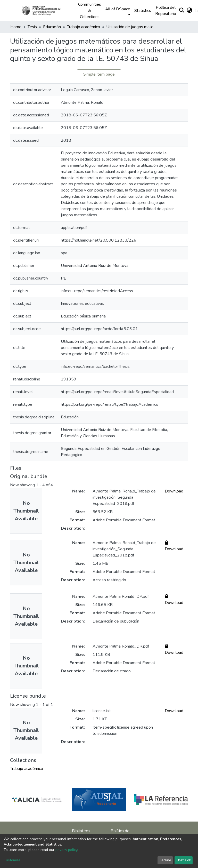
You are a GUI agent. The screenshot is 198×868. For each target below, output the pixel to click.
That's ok (183, 860)
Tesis (32, 27)
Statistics (143, 11)
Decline (165, 860)
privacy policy (66, 850)
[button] (189, 11)
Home (16, 27)
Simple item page (99, 74)
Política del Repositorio (166, 11)
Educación (52, 27)
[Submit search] (182, 11)
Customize (12, 860)
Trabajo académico (84, 27)
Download (174, 491)
